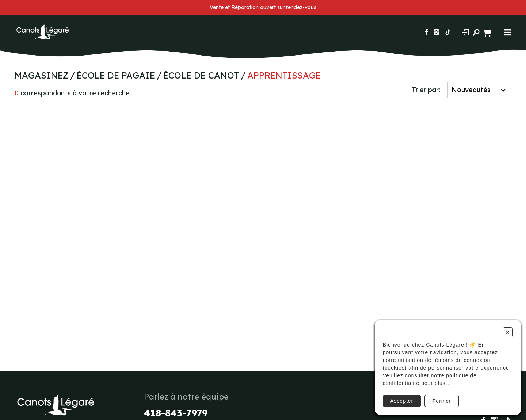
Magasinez (41, 75)
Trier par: (426, 90)
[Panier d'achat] (488, 32)
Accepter (399, 396)
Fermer (440, 396)
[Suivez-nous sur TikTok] (448, 32)
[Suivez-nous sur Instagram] (436, 32)
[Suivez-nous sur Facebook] (426, 32)
